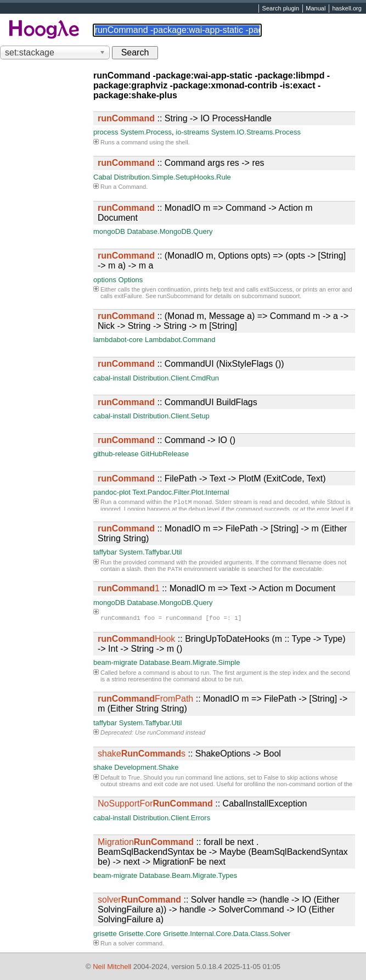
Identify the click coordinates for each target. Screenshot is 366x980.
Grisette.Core (140, 934)
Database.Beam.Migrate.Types (188, 875)
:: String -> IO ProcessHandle (185, 118)
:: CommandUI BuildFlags (178, 402)
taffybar (105, 552)
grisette (105, 934)
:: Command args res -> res (181, 163)
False (271, 777)
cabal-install (112, 378)
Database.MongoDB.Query (170, 231)
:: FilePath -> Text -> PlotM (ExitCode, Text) (212, 478)
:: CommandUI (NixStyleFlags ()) (191, 364)
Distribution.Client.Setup (171, 416)
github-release (116, 454)
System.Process (146, 132)
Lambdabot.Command (180, 340)
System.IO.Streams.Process (256, 132)
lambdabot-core (118, 340)
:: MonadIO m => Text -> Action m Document (216, 588)
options (105, 280)
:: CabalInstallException (202, 803)
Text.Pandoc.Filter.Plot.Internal (181, 492)
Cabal (103, 177)
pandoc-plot (112, 492)
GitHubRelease (165, 454)
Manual (316, 9)
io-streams (192, 132)
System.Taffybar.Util (151, 552)
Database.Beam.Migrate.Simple (190, 662)
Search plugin (281, 9)
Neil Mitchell (112, 967)
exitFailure (128, 296)
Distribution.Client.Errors (171, 818)
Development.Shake (146, 767)
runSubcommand (181, 296)
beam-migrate (115, 662)
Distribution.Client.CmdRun (176, 378)
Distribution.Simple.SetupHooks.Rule (173, 177)
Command (132, 187)
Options (131, 280)
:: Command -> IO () (167, 440)
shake (103, 767)
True (134, 777)
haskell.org (347, 9)
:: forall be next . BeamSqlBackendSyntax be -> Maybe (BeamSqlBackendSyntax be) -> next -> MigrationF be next (223, 852)
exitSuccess (276, 289)
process (106, 132)
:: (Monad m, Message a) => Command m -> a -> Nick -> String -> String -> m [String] (223, 321)
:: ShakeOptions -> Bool (189, 754)
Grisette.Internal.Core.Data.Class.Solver (227, 934)
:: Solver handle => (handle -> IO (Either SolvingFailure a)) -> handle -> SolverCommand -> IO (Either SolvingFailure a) (219, 909)
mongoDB (109, 231)
